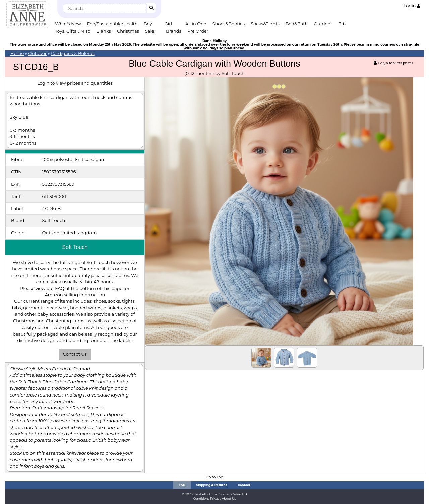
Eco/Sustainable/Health (112, 24)
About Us (229, 498)
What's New (68, 24)
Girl (168, 24)
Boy (148, 24)
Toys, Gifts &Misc (73, 31)
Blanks (104, 31)
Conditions (201, 498)
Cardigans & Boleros (73, 53)
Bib (342, 24)
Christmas (128, 31)
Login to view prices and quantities (75, 83)
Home (17, 53)
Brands (174, 31)
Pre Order (198, 31)
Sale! (150, 31)
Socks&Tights (265, 24)
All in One (196, 24)
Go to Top (214, 477)
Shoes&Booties (229, 24)
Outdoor (323, 24)
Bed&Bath (297, 24)
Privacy (216, 498)
